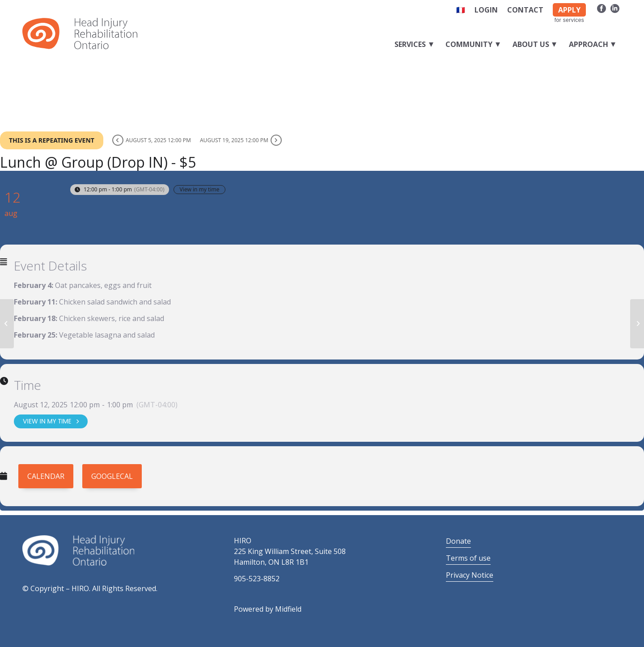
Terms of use (468, 558)
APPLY (569, 10)
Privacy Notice (470, 575)
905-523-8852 (257, 579)
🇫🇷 (461, 10)
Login (486, 10)
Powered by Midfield (268, 609)
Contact (525, 10)
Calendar (46, 476)
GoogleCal (112, 476)
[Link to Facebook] (601, 8)
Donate (458, 541)
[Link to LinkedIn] (615, 8)
